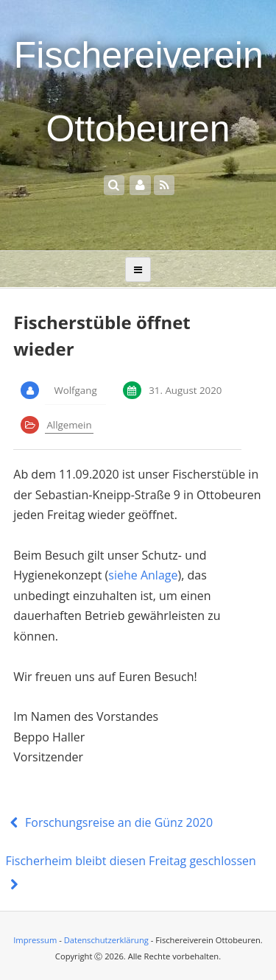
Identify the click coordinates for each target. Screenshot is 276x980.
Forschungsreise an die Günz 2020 (110, 822)
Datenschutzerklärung (106, 940)
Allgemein (69, 425)
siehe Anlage (143, 575)
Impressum (35, 940)
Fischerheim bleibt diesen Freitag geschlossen (131, 873)
